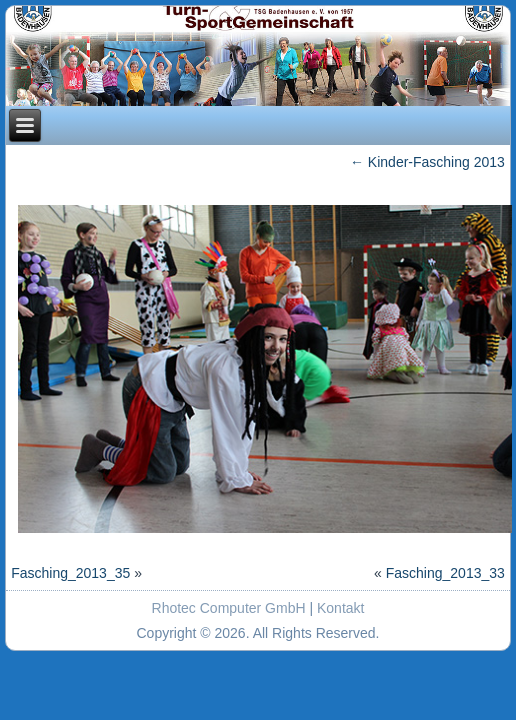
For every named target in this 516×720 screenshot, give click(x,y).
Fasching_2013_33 (445, 573)
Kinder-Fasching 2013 (427, 162)
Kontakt (340, 608)
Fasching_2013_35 (70, 573)
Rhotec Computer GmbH (229, 608)
